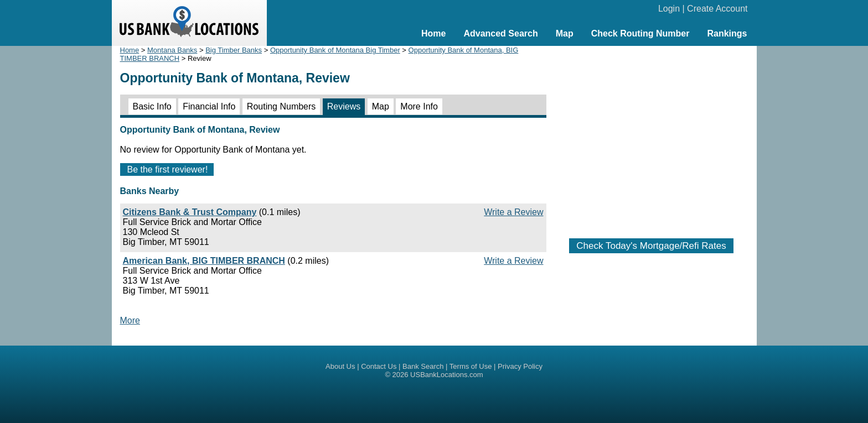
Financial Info (209, 106)
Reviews (344, 106)
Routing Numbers (281, 106)
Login (669, 9)
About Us (340, 366)
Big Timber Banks (234, 50)
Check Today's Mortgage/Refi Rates (651, 246)
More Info (419, 106)
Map (565, 33)
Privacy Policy (520, 366)
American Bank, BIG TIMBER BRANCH (204, 261)
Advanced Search (500, 33)
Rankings (727, 33)
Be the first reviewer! (168, 169)
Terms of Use (471, 366)
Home (433, 33)
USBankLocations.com (447, 375)
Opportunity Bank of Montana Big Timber (335, 50)
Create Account (717, 9)
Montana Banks (172, 50)
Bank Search (423, 366)
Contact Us (379, 366)
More (130, 320)
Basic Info (152, 106)
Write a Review (513, 212)
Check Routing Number (640, 33)
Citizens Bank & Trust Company (190, 212)
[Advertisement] (652, 137)
